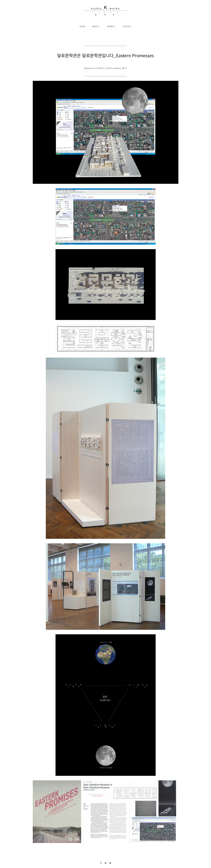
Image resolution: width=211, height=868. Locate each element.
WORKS (111, 26)
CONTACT (127, 26)
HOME (82, 26)
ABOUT (95, 26)
